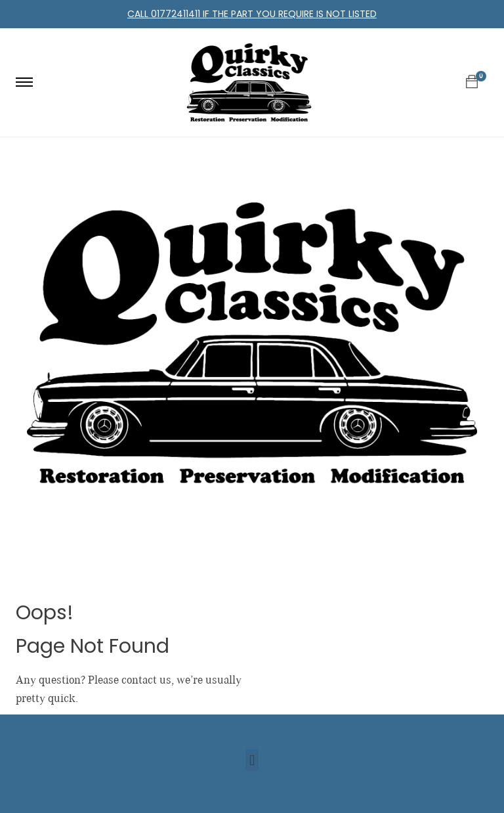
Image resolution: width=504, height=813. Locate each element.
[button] (252, 760)
